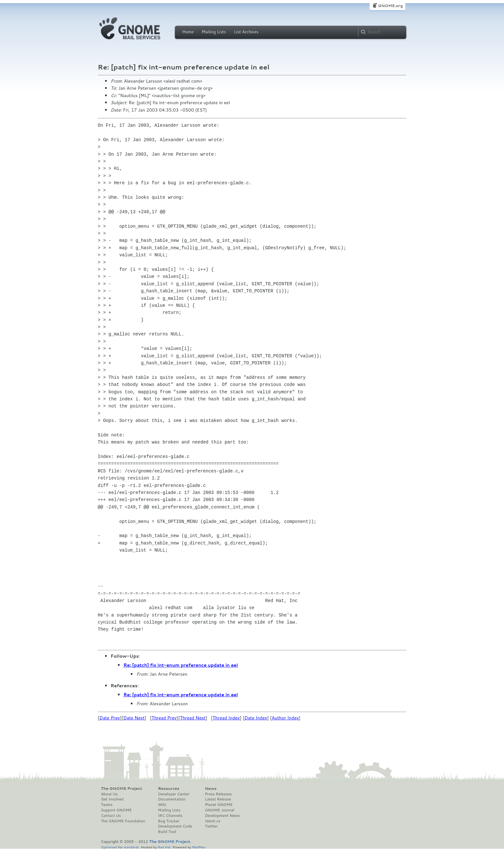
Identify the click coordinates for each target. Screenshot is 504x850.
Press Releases (218, 794)
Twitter (211, 826)
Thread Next (193, 718)
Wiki (162, 805)
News (211, 789)
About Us (109, 794)
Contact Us (111, 816)
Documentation (172, 799)
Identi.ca (212, 821)
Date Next (134, 718)
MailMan (199, 847)
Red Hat (164, 847)
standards (131, 847)
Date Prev (110, 718)
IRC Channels (170, 816)
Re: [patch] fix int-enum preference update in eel (181, 665)
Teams (107, 805)
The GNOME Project (122, 789)
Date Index (256, 718)
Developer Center (174, 794)
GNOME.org (390, 6)
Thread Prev (164, 718)
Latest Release (218, 799)
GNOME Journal (220, 810)
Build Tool (167, 832)
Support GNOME (116, 810)
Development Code (175, 826)
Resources (169, 789)
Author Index (285, 718)
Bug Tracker (169, 821)
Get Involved (112, 799)
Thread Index (226, 718)
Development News (222, 816)
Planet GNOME (219, 805)
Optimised (109, 847)
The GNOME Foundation (123, 821)
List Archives (246, 32)
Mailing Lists (214, 32)
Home (188, 32)
